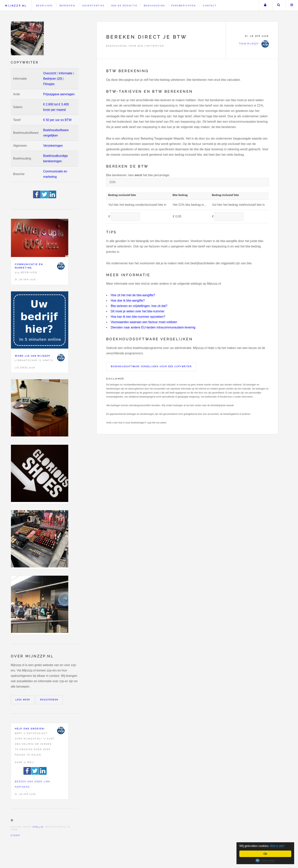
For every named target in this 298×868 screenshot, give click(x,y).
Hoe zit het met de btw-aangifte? (133, 295)
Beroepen (67, 6)
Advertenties (93, 6)
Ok (265, 854)
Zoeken (279, 5)
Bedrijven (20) (53, 79)
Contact (210, 6)
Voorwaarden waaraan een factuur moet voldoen (144, 322)
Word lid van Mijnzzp (33, 356)
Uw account (265, 5)
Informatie (65, 73)
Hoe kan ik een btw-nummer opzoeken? (138, 317)
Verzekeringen (53, 146)
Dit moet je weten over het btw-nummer (138, 311)
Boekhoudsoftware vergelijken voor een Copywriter (151, 367)
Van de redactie (124, 6)
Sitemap (15, 835)
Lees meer (23, 700)
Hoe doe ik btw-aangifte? (128, 300)
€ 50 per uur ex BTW (57, 120)
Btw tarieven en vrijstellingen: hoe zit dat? (139, 306)
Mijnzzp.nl (16, 6)
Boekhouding (154, 6)
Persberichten (183, 6)
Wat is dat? (277, 846)
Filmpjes (49, 84)
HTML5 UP (38, 827)
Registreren (49, 700)
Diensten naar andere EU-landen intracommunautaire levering (153, 327)
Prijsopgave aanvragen (59, 94)
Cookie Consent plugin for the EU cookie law (265, 861)
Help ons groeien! (30, 729)
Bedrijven (44, 6)
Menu (292, 5)
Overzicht (50, 73)
